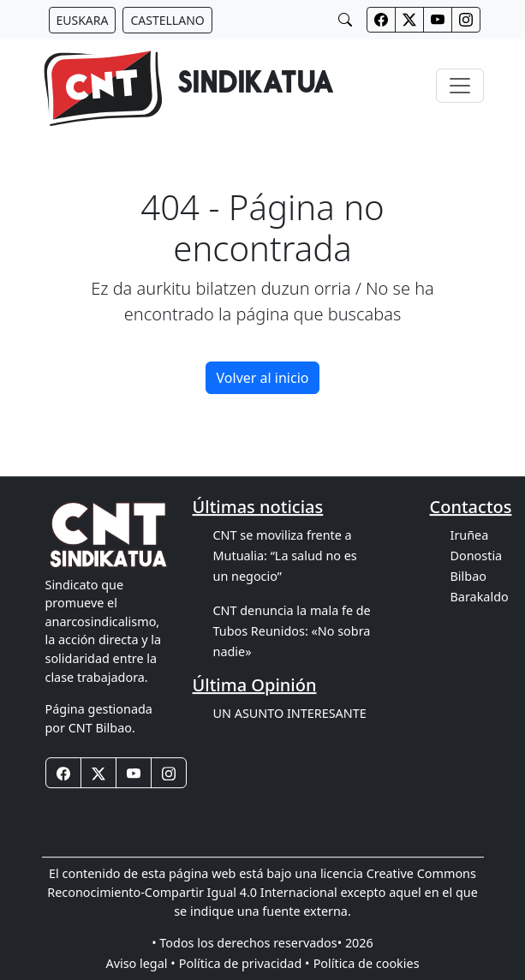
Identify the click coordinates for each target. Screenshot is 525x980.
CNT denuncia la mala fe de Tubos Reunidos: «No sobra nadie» (292, 631)
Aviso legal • (140, 963)
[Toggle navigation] (460, 86)
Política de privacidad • (245, 963)
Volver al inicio (263, 378)
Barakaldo (480, 597)
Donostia (477, 556)
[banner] (188, 86)
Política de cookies (367, 963)
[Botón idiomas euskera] (83, 20)
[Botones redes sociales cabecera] (381, 20)
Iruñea (470, 535)
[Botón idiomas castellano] (167, 20)
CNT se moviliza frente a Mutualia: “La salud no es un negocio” (285, 556)
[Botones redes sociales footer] (63, 774)
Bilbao (468, 576)
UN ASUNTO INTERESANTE (290, 713)
